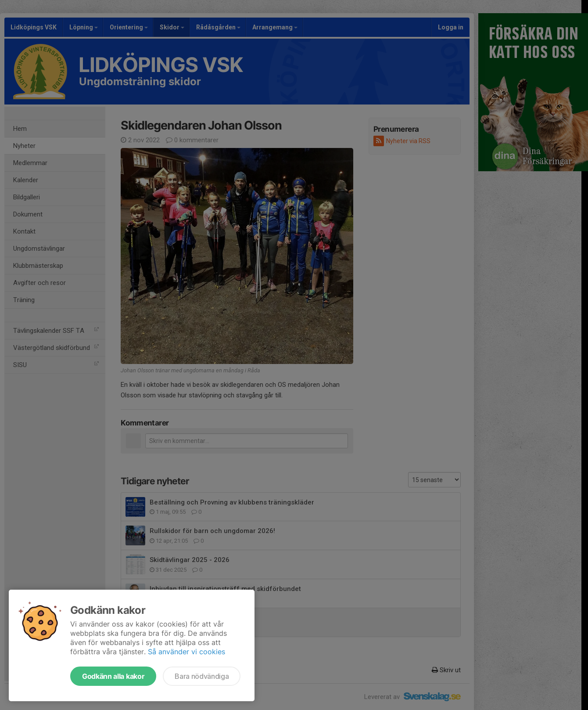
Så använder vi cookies (186, 652)
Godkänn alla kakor (113, 676)
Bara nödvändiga (202, 676)
